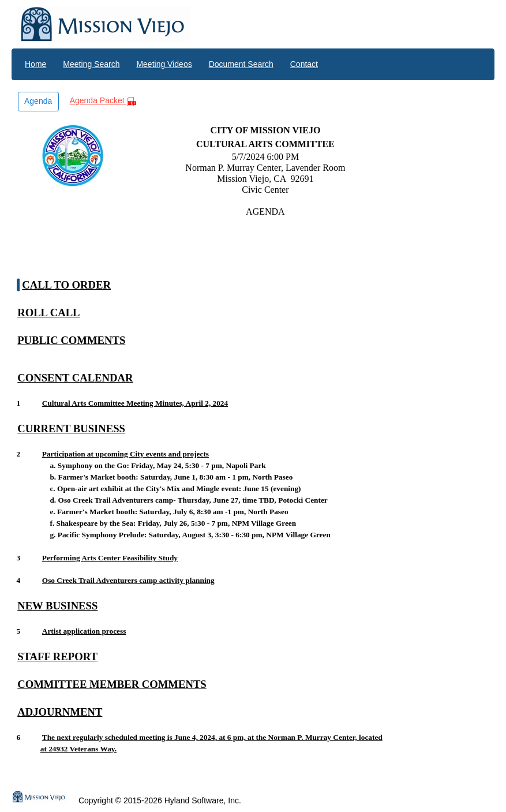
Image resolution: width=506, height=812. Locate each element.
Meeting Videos (164, 64)
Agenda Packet (103, 101)
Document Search (241, 64)
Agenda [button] (38, 101)
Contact (304, 64)
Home (35, 64)
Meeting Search (91, 64)
